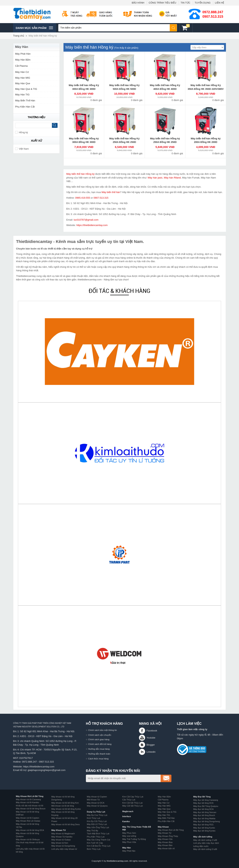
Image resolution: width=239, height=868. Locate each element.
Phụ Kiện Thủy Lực (96, 837)
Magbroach (128, 811)
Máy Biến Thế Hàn (25, 101)
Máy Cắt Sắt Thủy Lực (133, 806)
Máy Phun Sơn (129, 833)
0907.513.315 (213, 17)
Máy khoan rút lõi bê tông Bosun (31, 809)
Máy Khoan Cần (165, 839)
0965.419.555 (83, 198)
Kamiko (126, 821)
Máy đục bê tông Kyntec (204, 831)
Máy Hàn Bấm (23, 60)
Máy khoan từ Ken (60, 843)
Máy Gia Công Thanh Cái (98, 840)
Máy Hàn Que (23, 83)
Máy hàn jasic (155, 178)
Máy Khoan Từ (58, 830)
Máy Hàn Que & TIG (26, 89)
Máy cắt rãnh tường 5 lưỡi (205, 849)
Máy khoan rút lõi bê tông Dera (65, 824)
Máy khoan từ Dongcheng (63, 846)
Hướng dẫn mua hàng (99, 749)
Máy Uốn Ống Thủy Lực (98, 827)
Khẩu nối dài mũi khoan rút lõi (30, 806)
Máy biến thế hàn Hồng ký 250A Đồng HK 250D (165, 140)
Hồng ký (21, 132)
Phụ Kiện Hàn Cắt (25, 107)
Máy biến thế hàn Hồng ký (43, 36)
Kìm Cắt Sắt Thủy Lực (132, 803)
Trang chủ (19, 36)
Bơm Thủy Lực (94, 849)
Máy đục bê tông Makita (204, 818)
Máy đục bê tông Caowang (206, 800)
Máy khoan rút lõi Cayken (28, 818)
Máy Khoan (163, 827)
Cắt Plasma (21, 66)
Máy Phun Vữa (129, 842)
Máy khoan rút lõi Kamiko (27, 802)
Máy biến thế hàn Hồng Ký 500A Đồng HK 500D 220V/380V (124, 89)
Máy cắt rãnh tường (203, 837)
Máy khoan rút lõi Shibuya (28, 839)
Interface (127, 816)
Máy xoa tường (129, 836)
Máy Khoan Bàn (165, 845)
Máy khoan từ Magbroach (63, 834)
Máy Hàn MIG (23, 78)
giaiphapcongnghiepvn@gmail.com (47, 770)
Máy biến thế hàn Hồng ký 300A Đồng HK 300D (84, 140)
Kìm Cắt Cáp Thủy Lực (133, 797)
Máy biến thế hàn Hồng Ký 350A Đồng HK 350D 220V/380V (206, 87)
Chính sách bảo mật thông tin (103, 730)
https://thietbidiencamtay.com (92, 225)
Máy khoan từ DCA (96, 803)
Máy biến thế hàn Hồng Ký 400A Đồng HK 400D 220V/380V (165, 89)
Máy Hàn (127, 848)
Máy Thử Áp (92, 831)
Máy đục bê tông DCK (203, 803)
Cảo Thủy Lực (129, 800)
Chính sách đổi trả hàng (100, 744)
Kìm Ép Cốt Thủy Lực (97, 821)
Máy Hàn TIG (22, 95)
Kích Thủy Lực (94, 818)
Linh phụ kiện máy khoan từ (64, 849)
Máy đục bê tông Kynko (204, 828)
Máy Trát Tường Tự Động (134, 839)
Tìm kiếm (173, 28)
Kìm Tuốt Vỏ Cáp (95, 843)
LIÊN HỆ (219, 3)
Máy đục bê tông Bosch (204, 815)
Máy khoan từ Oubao (61, 840)
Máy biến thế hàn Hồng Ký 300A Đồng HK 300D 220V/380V (84, 89)
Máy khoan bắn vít (166, 848)
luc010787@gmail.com (86, 220)
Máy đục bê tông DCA (203, 809)
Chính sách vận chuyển (100, 735)
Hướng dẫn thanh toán (99, 754)
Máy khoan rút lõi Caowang (28, 799)
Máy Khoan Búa (165, 842)
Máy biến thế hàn (111, 192)
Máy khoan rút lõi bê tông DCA (30, 830)
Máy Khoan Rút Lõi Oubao (28, 821)
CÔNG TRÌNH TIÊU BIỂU (162, 3)
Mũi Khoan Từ (93, 800)
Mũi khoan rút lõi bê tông (63, 806)
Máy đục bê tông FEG (203, 825)
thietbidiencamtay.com (117, 861)
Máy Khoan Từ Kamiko (62, 837)
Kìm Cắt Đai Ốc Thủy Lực (99, 846)
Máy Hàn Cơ (22, 72)
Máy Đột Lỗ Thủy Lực (97, 824)
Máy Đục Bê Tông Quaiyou (206, 806)
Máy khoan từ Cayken (97, 797)
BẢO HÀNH (138, 3)
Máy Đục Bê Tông (202, 797)
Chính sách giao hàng (99, 739)
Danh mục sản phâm (34, 28)
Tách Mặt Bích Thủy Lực (98, 834)
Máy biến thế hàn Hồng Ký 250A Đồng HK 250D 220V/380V (124, 142)
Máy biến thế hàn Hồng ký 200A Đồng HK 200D (206, 140)
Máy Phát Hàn (23, 54)
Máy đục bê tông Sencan (205, 812)
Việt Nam (22, 149)
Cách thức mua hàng (98, 759)
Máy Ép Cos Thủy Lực (97, 815)
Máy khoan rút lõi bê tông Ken (65, 803)
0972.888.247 (213, 12)
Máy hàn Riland (172, 178)
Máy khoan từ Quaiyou (97, 806)
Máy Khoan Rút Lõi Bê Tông (30, 796)
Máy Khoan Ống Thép (168, 836)
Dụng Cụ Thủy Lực (96, 812)
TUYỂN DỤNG (203, 3)
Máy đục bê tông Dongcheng (207, 821)
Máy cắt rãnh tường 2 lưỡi (205, 840)
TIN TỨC (185, 3)
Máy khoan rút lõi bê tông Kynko (66, 809)
